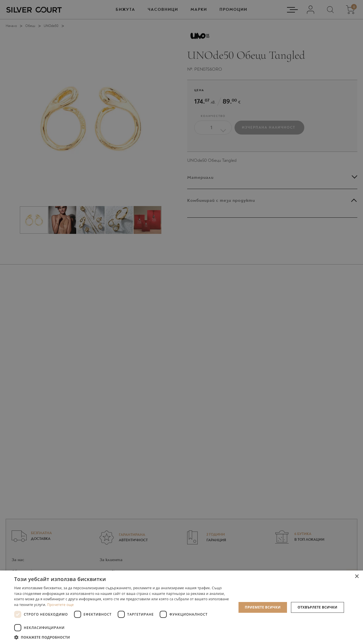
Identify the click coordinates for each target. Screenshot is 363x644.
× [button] (357, 577)
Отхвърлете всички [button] (317, 607)
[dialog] (181, 322)
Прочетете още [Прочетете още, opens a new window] (60, 605)
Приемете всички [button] (263, 607)
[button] (122, 637)
